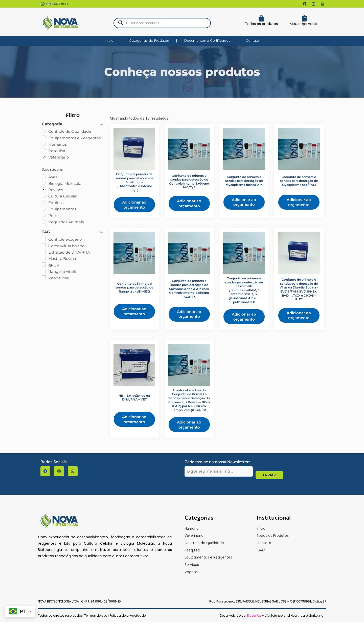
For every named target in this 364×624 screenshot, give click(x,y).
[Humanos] (44, 144)
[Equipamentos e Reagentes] (44, 137)
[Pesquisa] (44, 150)
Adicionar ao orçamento (134, 205)
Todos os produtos (261, 24)
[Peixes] (44, 215)
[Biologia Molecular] (44, 183)
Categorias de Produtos (149, 41)
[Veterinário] (44, 157)
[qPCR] (44, 264)
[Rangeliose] (44, 277)
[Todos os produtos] (261, 18)
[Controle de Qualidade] (44, 131)
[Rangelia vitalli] (44, 271)
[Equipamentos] (44, 209)
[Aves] (44, 176)
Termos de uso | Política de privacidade (115, 618)
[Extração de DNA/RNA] (44, 252)
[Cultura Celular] (44, 196)
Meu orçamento (304, 24)
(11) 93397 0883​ (57, 4)
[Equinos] (44, 202)
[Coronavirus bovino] (44, 245)
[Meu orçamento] (304, 18)
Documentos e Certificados (207, 41)
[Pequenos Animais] (44, 221)
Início (109, 41)
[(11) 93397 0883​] (43, 4)
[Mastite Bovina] (44, 258)
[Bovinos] (44, 189)
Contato (252, 41)
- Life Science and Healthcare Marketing (285, 618)
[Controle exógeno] (44, 239)
